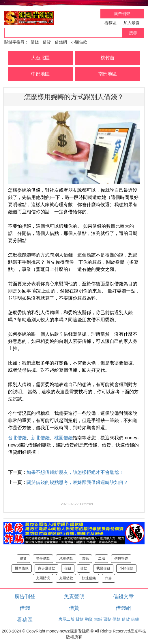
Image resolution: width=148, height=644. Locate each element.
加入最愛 (132, 23)
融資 (89, 619)
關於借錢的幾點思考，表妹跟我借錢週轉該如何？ (77, 482)
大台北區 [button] (40, 58)
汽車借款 (66, 558)
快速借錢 (89, 578)
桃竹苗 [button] (108, 58)
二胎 (102, 558)
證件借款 (43, 558)
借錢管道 (121, 558)
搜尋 (133, 33)
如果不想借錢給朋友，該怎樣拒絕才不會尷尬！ (75, 472)
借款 (84, 568)
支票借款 (66, 578)
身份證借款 (46, 568)
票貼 (85, 558)
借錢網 (61, 42)
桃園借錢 (63, 438)
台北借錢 (17, 438)
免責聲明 (74, 596)
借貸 (47, 42)
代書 (108, 578)
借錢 (35, 42)
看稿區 (110, 23)
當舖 (98, 619)
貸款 (80, 619)
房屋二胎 (66, 619)
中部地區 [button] (40, 74)
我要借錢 (103, 568)
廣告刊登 (122, 14)
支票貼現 (43, 578)
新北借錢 (40, 438)
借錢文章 (123, 596)
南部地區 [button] (108, 74)
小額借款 (79, 42)
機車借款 (22, 568)
